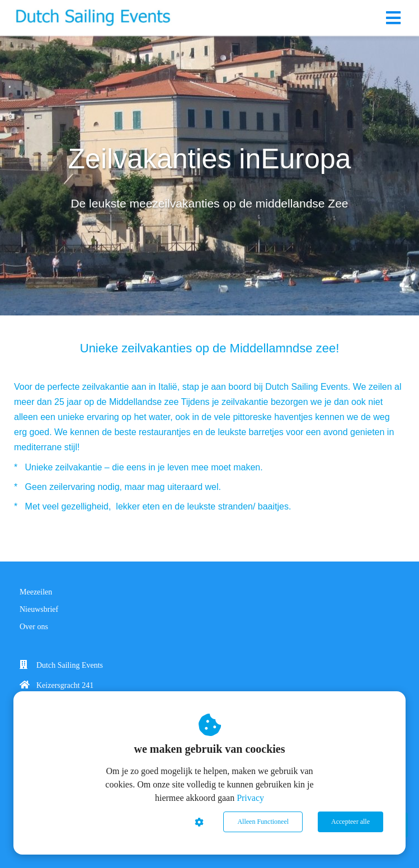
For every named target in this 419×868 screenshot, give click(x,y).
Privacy (250, 798)
